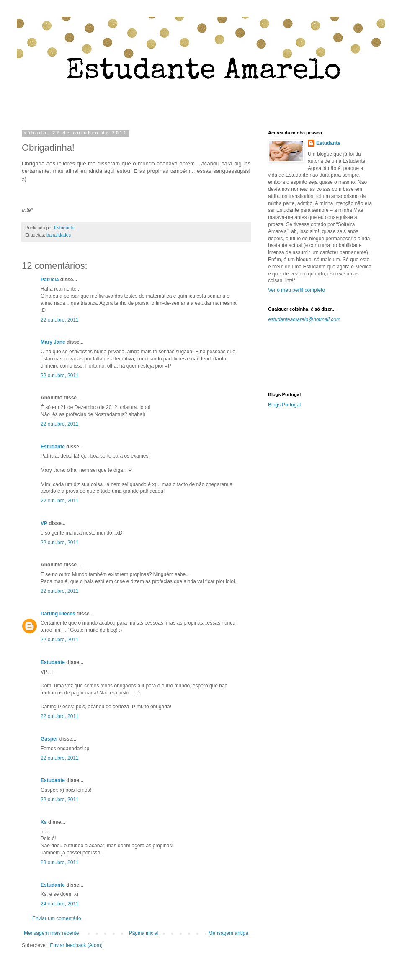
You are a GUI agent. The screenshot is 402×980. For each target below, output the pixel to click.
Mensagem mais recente (51, 933)
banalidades (59, 235)
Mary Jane (53, 342)
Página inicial (144, 933)
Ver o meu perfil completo (296, 290)
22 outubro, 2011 (60, 320)
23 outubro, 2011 (60, 862)
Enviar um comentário (57, 918)
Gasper (49, 739)
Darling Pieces (58, 614)
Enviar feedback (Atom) (76, 945)
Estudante (53, 447)
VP (44, 523)
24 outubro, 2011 (60, 904)
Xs (44, 822)
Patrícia (50, 280)
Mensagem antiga (228, 933)
